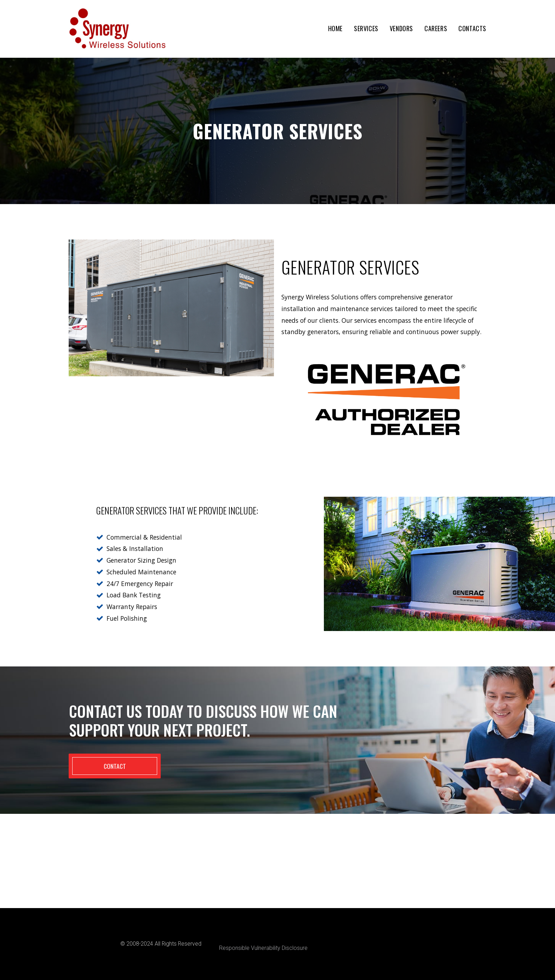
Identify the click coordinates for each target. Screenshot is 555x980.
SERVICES (366, 29)
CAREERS (436, 29)
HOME (335, 29)
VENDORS (401, 29)
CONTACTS (472, 29)
